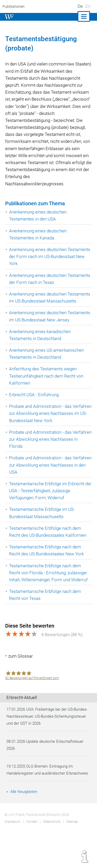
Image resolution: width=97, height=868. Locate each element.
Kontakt (31, 856)
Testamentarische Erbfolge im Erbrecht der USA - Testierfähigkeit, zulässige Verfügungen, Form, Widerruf (47, 512)
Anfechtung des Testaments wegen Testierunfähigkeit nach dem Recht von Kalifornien (47, 397)
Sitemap (72, 856)
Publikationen (13, 6)
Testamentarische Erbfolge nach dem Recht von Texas (46, 616)
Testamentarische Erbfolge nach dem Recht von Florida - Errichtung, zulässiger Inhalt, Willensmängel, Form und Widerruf (49, 594)
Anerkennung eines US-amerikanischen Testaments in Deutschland (47, 375)
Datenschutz (52, 856)
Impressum (12, 856)
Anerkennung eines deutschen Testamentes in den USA (39, 222)
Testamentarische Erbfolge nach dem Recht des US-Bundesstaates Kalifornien (48, 553)
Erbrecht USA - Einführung (34, 416)
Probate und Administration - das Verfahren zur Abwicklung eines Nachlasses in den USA (41, 486)
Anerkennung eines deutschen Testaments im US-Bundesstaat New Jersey (45, 334)
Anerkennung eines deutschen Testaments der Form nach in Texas (44, 286)
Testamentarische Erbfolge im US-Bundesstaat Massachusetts (42, 534)
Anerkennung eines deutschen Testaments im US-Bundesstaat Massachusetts (40, 308)
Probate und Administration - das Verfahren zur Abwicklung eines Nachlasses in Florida (41, 460)
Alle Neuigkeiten (25, 826)
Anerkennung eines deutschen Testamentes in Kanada (39, 241)
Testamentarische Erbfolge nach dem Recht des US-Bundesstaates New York (47, 572)
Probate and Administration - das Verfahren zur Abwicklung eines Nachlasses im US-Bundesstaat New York (50, 435)
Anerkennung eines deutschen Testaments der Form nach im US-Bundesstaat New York (42, 263)
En (88, 6)
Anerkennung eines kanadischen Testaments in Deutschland (41, 356)
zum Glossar (21, 683)
